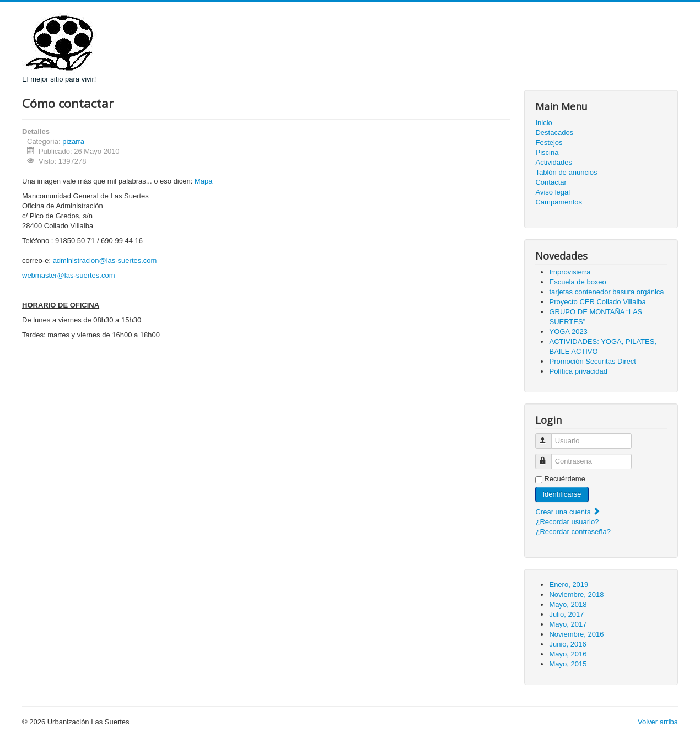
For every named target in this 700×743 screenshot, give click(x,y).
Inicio (543, 123)
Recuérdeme (564, 479)
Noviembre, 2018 (576, 594)
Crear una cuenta (568, 512)
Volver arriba (658, 722)
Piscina (547, 152)
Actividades (553, 162)
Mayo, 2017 (568, 624)
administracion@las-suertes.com (105, 260)
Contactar (551, 182)
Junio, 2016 (567, 644)
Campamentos (559, 202)
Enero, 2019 (569, 585)
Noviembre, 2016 (576, 634)
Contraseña (549, 457)
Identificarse (562, 494)
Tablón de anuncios (566, 172)
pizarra (73, 141)
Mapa (204, 181)
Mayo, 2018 (568, 604)
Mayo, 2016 (568, 654)
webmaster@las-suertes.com (69, 275)
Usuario (549, 436)
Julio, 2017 (566, 614)
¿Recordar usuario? (567, 522)
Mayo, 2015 (568, 664)
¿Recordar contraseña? (573, 532)
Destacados (554, 133)
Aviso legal (553, 192)
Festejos (549, 142)
